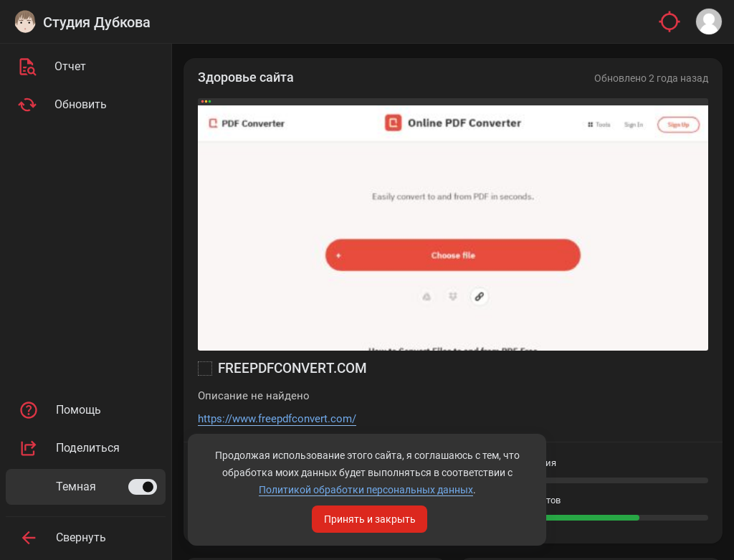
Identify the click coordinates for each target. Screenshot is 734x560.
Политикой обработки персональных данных (366, 490)
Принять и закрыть (370, 519)
